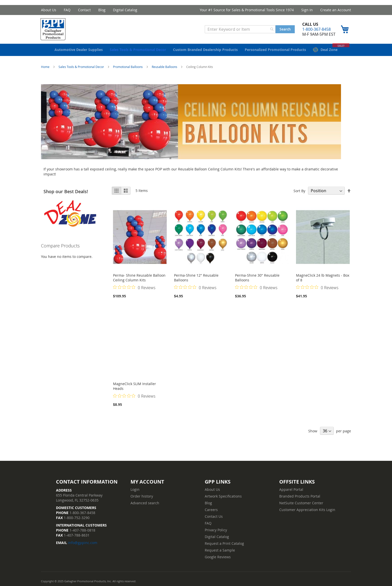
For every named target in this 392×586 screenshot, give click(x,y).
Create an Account (336, 10)
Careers (211, 510)
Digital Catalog (125, 10)
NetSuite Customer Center (301, 503)
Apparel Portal (291, 489)
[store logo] (55, 30)
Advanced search (145, 503)
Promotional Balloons (128, 70)
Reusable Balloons (165, 70)
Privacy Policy (216, 530)
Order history (142, 496)
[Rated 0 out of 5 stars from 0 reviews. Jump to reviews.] (134, 291)
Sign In (307, 10)
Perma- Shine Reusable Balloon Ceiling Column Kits (139, 281)
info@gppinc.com (83, 543)
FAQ (67, 10)
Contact (84, 10)
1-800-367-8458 (316, 30)
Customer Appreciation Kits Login (307, 510)
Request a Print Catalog (224, 543)
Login (135, 489)
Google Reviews (218, 557)
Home (46, 70)
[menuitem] (79, 53)
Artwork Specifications (223, 496)
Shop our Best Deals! (66, 195)
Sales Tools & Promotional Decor (82, 70)
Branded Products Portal (300, 496)
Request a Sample (220, 550)
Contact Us (214, 516)
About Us (49, 10)
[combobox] (240, 30)
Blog (102, 10)
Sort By (299, 194)
